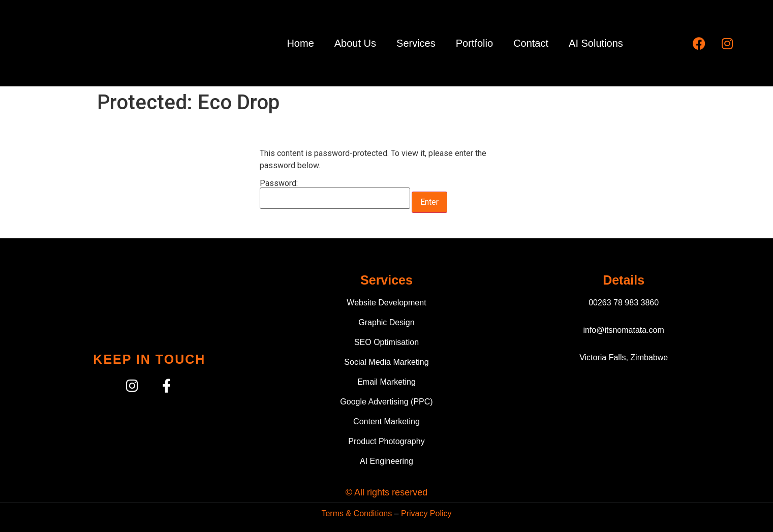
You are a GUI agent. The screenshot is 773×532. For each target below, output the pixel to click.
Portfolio (474, 43)
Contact (531, 43)
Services (416, 43)
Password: (335, 194)
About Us (355, 43)
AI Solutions (596, 43)
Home (300, 43)
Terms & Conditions (357, 513)
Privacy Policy (426, 513)
